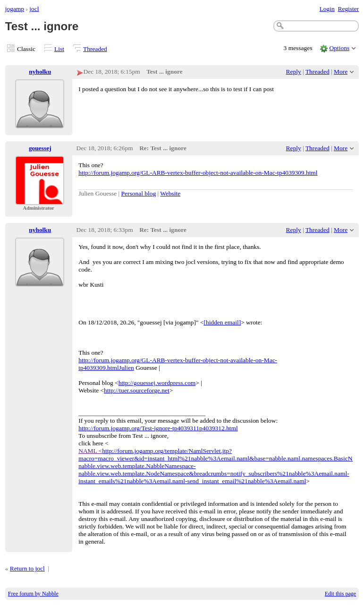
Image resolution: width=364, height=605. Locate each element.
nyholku (40, 72)
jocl (34, 9)
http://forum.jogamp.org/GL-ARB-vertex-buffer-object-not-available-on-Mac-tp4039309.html (198, 173)
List (59, 49)
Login (327, 9)
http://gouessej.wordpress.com (157, 383)
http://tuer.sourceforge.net (137, 390)
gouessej (40, 148)
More (341, 72)
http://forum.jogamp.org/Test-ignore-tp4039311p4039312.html (158, 428)
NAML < (90, 451)
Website (170, 193)
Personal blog (139, 193)
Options (340, 48)
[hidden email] (222, 322)
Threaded (95, 49)
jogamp (15, 9)
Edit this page (340, 594)
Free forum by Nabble (33, 594)
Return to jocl (27, 568)
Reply (294, 72)
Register (348, 9)
